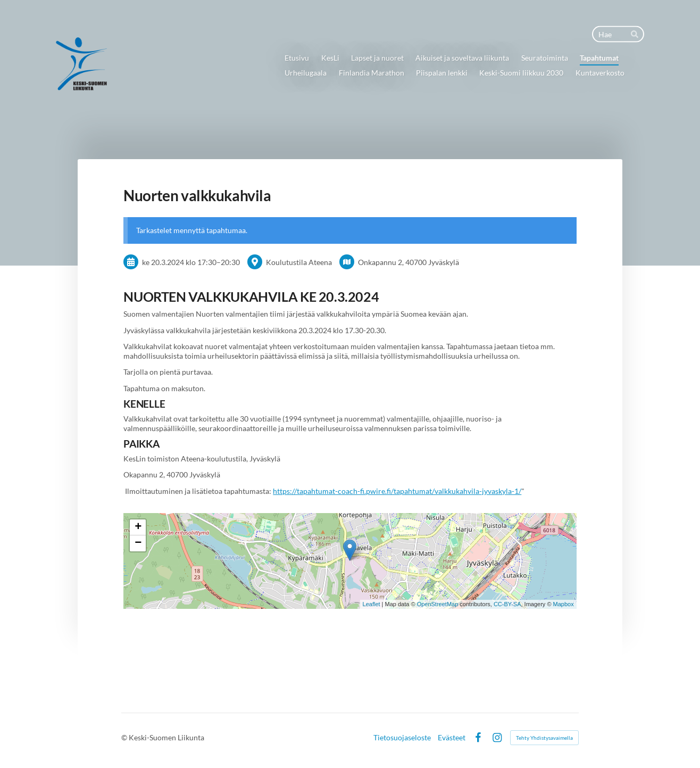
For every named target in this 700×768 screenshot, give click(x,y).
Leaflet (372, 604)
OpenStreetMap (438, 604)
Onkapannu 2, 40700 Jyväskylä (409, 262)
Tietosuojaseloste (402, 738)
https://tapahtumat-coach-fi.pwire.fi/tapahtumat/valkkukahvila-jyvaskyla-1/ (397, 491)
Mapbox (564, 604)
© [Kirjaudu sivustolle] (125, 737)
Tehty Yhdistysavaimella (544, 738)
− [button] (138, 543)
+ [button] (138, 527)
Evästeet (452, 738)
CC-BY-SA (507, 604)
